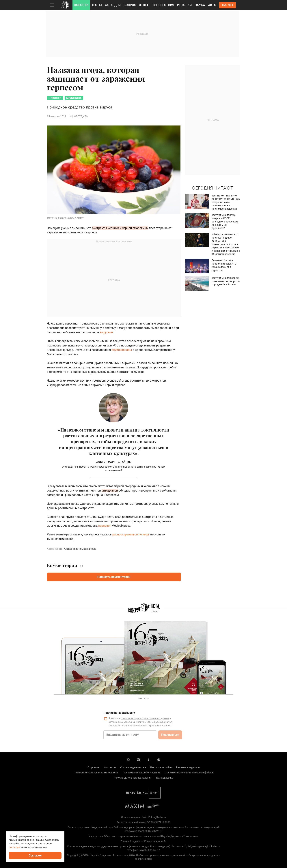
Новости (81, 5)
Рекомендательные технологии (133, 778)
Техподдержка (164, 778)
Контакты (110, 767)
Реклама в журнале (188, 767)
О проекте (93, 767)
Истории (184, 5)
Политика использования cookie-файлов (189, 773)
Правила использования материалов (96, 773)
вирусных (107, 332)
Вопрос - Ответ (136, 5)
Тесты (97, 5)
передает (105, 526)
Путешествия (163, 5)
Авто (212, 5)
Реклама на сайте (161, 767)
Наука (200, 5)
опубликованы (122, 350)
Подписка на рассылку (119, 713)
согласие (14, 847)
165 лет (228, 5)
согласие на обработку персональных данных (145, 718)
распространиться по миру (131, 534)
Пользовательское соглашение (142, 773)
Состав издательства (133, 767)
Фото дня (113, 5)
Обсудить (79, 116)
